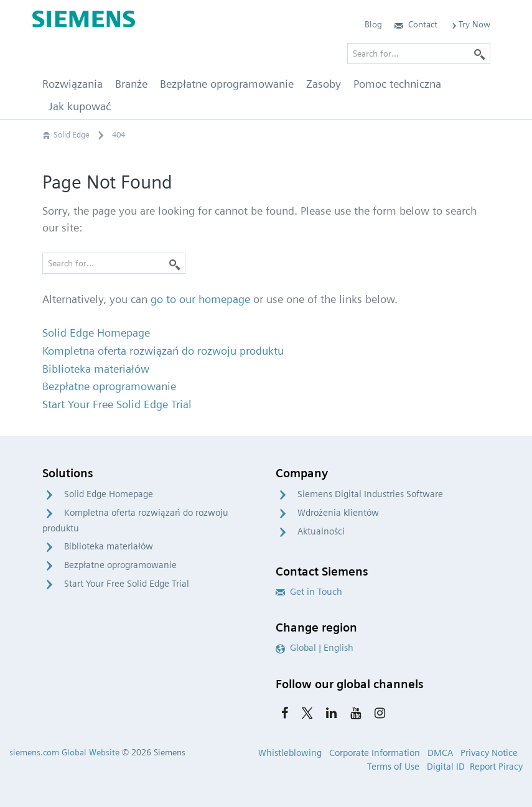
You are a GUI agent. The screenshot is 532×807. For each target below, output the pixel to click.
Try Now (470, 24)
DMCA (440, 753)
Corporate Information (375, 753)
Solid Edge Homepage (109, 494)
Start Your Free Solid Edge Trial (127, 584)
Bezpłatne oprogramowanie (120, 565)
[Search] (175, 263)
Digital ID (446, 767)
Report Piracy (496, 767)
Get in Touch (309, 592)
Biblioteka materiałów (109, 546)
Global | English (315, 648)
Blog (373, 24)
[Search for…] (114, 263)
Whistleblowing (290, 753)
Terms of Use (393, 767)
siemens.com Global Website (64, 752)
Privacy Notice (489, 753)
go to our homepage (200, 299)
